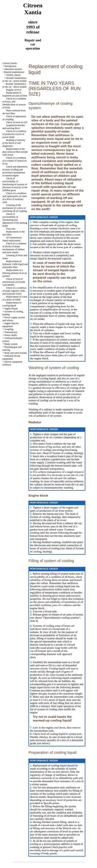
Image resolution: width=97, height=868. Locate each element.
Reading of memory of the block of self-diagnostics (14, 143)
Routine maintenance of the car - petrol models (15, 79)
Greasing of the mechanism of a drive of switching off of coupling (15, 208)
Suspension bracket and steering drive (14, 127)
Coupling (9, 329)
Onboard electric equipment (12, 357)
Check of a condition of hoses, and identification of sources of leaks (14, 103)
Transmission (11, 332)
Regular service (14, 90)
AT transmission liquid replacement (12, 239)
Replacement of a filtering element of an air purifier (15, 273)
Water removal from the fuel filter (14, 112)
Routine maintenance (14, 72)
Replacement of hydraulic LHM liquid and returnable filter (15, 264)
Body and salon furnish (16, 353)
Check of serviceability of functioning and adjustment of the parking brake (15, 220)
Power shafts (11, 335)
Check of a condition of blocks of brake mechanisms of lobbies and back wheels (14, 248)
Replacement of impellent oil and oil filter (15, 94)
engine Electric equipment (11, 325)
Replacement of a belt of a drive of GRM (15, 298)
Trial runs (11, 229)
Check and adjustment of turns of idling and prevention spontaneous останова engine (15, 171)
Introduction (10, 66)
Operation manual (13, 69)
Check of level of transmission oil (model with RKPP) (14, 282)
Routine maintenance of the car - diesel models (15, 85)
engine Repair (11, 308)
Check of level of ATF (17, 122)
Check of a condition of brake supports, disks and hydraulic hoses (14, 291)
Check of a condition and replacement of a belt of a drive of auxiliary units (15, 198)
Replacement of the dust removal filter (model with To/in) (15, 152)
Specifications (51, 803)
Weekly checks (13, 75)
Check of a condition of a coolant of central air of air (15, 161)
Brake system (11, 344)
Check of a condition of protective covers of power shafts (14, 134)
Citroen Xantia (10, 63)
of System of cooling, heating (65, 453)
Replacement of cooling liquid (12, 304)
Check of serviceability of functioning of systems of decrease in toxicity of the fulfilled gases (15, 184)
